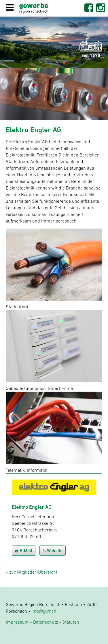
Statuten (71, 622)
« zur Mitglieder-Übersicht (32, 572)
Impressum (17, 622)
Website (53, 551)
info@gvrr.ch (44, 611)
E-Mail (24, 551)
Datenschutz (46, 622)
